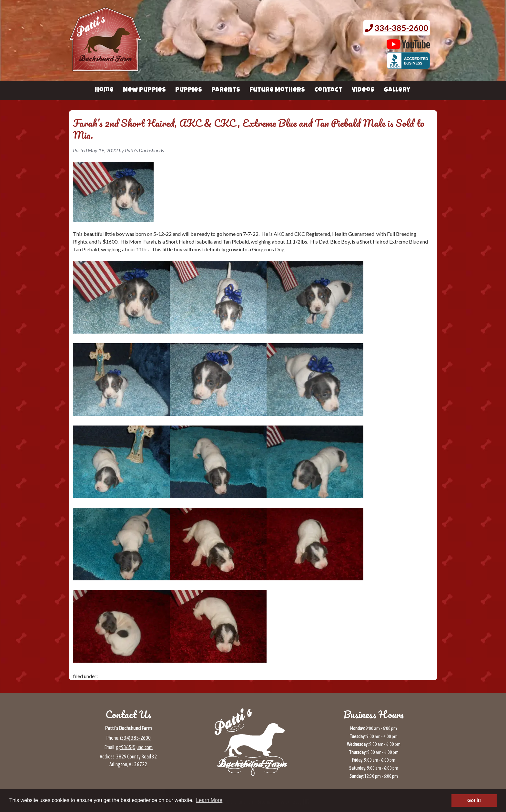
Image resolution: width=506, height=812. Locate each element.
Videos (363, 90)
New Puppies (144, 90)
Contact (328, 90)
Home (104, 90)
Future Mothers (277, 90)
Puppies (189, 90)
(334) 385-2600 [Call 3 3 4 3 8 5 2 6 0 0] (135, 738)
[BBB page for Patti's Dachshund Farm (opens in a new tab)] (408, 65)
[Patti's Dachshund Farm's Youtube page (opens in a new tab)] (408, 46)
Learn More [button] (209, 800)
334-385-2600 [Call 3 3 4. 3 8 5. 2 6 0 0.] (401, 28)
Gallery (397, 90)
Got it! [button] (474, 800)
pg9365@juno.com (134, 747)
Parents (226, 90)
